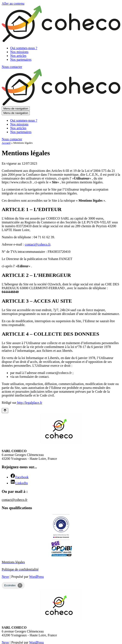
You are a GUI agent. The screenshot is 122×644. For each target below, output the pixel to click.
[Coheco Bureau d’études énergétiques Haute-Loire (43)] (61, 41)
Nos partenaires (21, 60)
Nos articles (18, 56)
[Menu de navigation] (16, 109)
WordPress (36, 577)
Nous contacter (12, 67)
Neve (5, 577)
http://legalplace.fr (29, 403)
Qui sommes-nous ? (24, 48)
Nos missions (19, 52)
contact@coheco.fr (38, 244)
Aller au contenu (13, 4)
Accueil (6, 143)
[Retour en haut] (5, 411)
